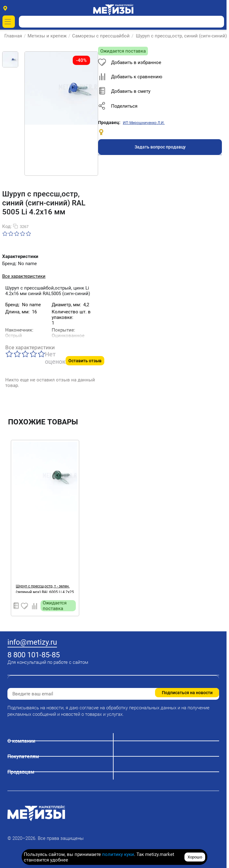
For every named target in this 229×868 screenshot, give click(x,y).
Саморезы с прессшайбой (101, 36)
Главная (13, 36)
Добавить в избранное (130, 62)
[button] (160, 106)
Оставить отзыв (85, 361)
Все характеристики (24, 276)
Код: (7, 226)
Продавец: (109, 122)
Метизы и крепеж (47, 36)
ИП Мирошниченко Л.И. (144, 123)
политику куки (118, 854)
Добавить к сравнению (130, 77)
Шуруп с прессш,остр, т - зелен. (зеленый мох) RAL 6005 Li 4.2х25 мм (45, 589)
